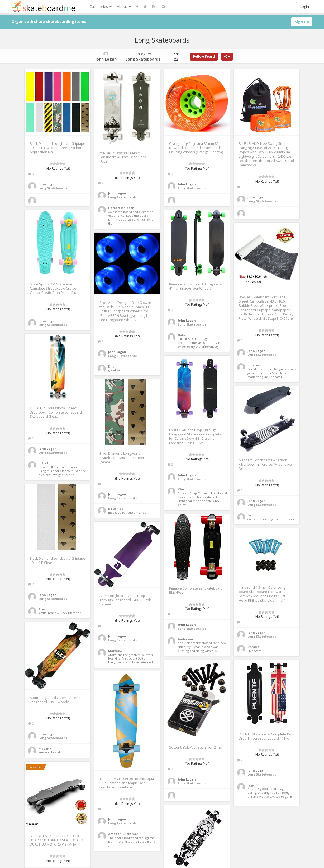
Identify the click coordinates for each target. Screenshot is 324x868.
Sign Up (302, 22)
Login (304, 6)
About (124, 6)
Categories (101, 6)
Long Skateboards (53, 188)
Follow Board (204, 56)
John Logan (47, 184)
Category (143, 56)
